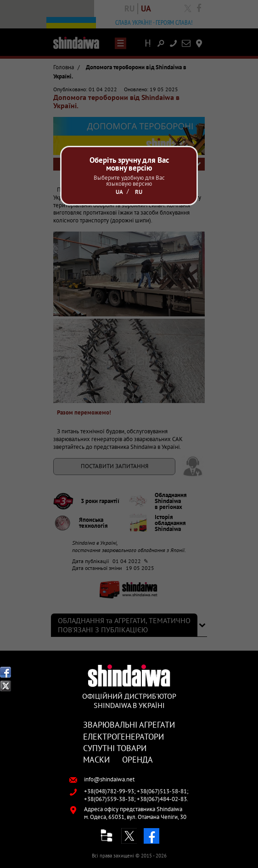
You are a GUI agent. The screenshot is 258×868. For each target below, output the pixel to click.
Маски (96, 759)
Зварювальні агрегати (129, 724)
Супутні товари (115, 748)
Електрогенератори (123, 736)
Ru (139, 192)
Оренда (137, 759)
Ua (119, 192)
